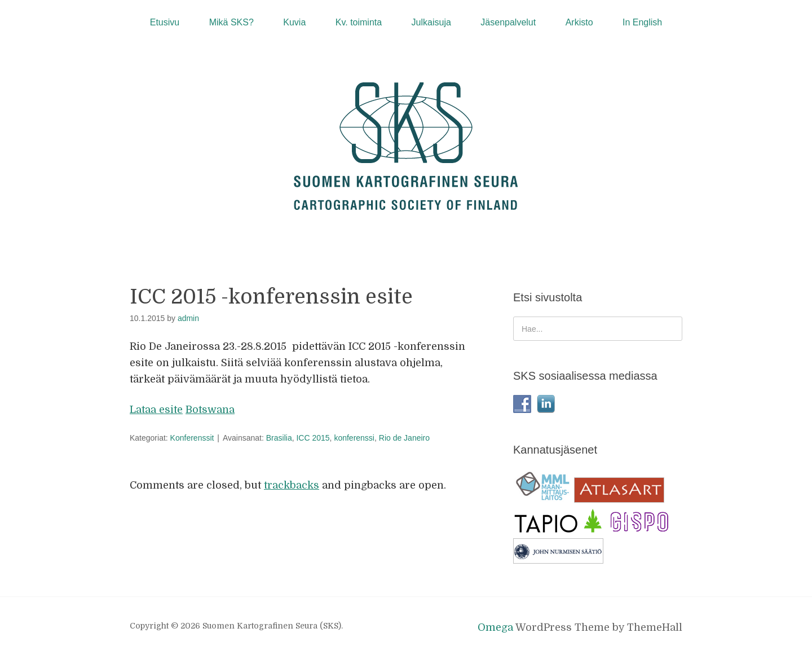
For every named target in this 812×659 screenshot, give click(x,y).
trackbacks (292, 485)
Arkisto (579, 22)
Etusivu (165, 22)
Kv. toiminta (359, 22)
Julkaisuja (431, 22)
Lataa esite (156, 410)
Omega (495, 627)
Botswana (210, 410)
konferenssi (354, 438)
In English (642, 22)
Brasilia (279, 438)
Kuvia (294, 22)
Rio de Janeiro (404, 438)
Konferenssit (192, 438)
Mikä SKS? (231, 22)
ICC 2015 (313, 438)
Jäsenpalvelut (508, 22)
